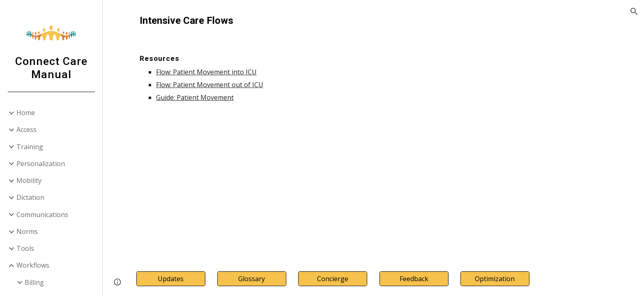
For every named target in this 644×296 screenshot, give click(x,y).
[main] (373, 58)
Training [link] (30, 147)
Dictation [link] (30, 197)
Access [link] (26, 129)
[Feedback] (414, 279)
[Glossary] (252, 279)
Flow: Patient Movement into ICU (206, 72)
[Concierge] (333, 279)
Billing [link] (34, 282)
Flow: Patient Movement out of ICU (210, 85)
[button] (634, 12)
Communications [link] (42, 215)
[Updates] (171, 279)
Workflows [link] (33, 265)
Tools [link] (25, 248)
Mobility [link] (29, 180)
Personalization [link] (41, 164)
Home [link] (26, 113)
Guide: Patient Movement (195, 97)
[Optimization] (495, 279)
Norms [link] (27, 231)
